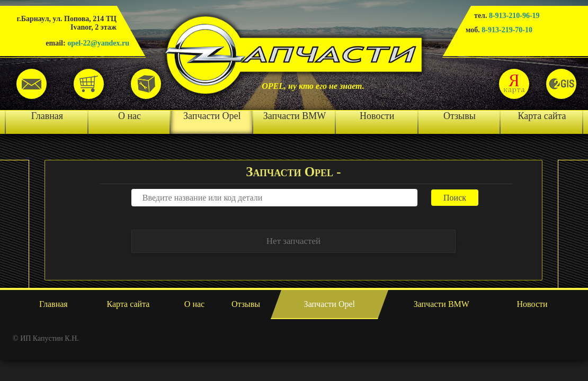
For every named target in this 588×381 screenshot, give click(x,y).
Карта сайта (542, 116)
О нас (130, 116)
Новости (377, 116)
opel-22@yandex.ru (98, 43)
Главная (47, 116)
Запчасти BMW (295, 116)
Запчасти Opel (212, 116)
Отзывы (460, 116)
